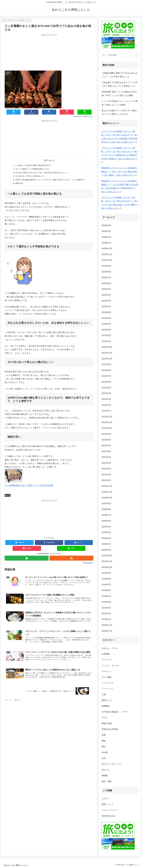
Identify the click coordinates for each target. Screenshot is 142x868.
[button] (136, 55)
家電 (8, 495)
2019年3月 (106, 608)
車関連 (105, 776)
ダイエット (107, 671)
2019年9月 (106, 573)
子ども (105, 718)
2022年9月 (106, 364)
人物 (104, 695)
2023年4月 (106, 330)
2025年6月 (106, 283)
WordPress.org (108, 816)
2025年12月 (107, 249)
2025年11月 (107, 254)
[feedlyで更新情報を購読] (27, 558)
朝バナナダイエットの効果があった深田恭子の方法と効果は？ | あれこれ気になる (120, 155)
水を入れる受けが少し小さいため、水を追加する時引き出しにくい (42, 172)
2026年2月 (106, 237)
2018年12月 (107, 625)
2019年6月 (106, 590)
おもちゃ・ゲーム (110, 648)
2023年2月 (106, 341)
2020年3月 (106, 538)
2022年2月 (106, 405)
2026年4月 (106, 225)
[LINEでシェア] (85, 112)
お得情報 (106, 654)
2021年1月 (106, 480)
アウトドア (107, 660)
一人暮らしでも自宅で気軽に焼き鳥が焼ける (33, 165)
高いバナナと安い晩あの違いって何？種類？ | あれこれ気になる (120, 205)
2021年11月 (107, 422)
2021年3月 (106, 469)
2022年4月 (106, 393)
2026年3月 (106, 231)
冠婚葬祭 (106, 706)
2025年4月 (106, 295)
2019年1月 (106, 619)
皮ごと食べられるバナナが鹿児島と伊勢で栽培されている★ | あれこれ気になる (120, 138)
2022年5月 (106, 388)
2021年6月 (106, 451)
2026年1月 (106, 243)
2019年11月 (107, 561)
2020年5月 (106, 527)
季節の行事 (107, 723)
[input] (120, 55)
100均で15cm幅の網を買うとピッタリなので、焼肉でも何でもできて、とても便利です (50, 180)
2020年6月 (106, 521)
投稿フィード (108, 804)
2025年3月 (106, 301)
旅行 (104, 747)
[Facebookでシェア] (31, 112)
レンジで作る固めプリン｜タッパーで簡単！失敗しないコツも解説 (120, 103)
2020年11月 (107, 492)
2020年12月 (107, 486)
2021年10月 (107, 428)
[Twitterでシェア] (14, 112)
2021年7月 (106, 446)
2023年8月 (106, 312)
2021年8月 (106, 440)
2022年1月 (106, 411)
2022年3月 (106, 399)
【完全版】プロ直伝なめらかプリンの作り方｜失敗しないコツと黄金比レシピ (120, 84)
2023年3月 (106, 335)
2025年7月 (106, 278)
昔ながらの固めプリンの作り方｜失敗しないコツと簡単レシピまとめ (120, 112)
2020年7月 (106, 515)
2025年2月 (106, 307)
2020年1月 (106, 550)
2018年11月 (107, 631)
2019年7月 (106, 585)
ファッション (108, 689)
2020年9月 (106, 504)
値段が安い (20, 183)
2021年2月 (106, 475)
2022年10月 (107, 359)
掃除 (104, 741)
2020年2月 (106, 544)
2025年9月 (106, 266)
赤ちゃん (106, 770)
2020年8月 (106, 509)
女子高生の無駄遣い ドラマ (115, 712)
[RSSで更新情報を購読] (71, 558)
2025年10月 (107, 260)
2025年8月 (106, 272)
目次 (46, 160)
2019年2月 (106, 614)
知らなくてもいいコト (112, 764)
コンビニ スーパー (111, 666)
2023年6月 (106, 318)
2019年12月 (107, 556)
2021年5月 (106, 457)
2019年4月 (106, 602)
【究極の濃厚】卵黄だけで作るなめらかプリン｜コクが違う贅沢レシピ (120, 75)
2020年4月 (106, 532)
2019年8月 (106, 579)
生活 (104, 758)
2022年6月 (106, 382)
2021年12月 (107, 417)
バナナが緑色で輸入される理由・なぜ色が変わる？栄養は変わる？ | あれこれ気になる (120, 188)
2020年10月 (107, 498)
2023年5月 (106, 324)
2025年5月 (106, 289)
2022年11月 (107, 353)
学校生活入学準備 (110, 729)
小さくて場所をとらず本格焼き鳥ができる (32, 169)
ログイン (106, 799)
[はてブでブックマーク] (49, 112)
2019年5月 (106, 596)
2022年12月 (107, 347)
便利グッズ (107, 700)
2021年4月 (106, 463)
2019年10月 (107, 567)
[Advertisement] (49, 52)
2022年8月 (106, 370)
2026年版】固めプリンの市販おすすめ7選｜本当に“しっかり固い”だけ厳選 (119, 94)
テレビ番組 (107, 677)
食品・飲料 (107, 781)
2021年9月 (106, 434)
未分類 (105, 752)
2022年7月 (106, 376)
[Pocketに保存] (67, 112)
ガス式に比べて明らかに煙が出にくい (30, 176)
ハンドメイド (108, 683)
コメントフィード (110, 810)
